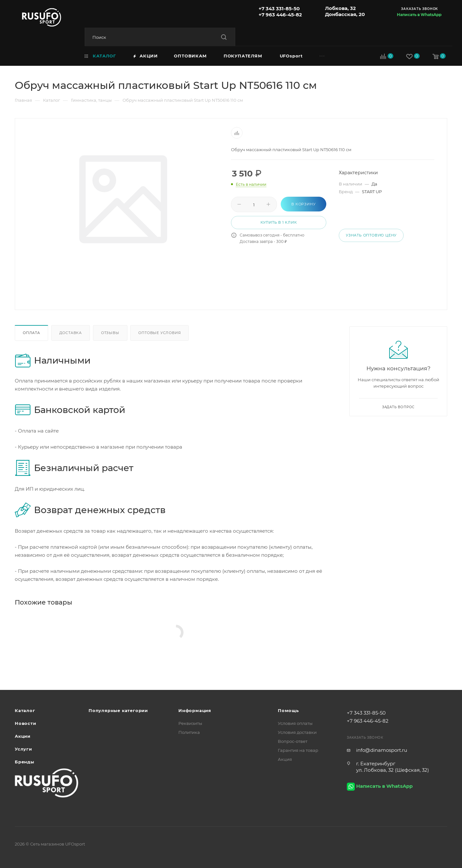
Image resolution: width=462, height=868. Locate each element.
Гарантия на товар (298, 750)
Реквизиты (190, 723)
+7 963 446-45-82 (280, 15)
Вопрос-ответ (293, 741)
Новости (26, 723)
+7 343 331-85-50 (279, 9)
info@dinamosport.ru (382, 750)
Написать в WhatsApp (419, 15)
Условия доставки (297, 732)
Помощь (288, 710)
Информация (195, 710)
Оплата (31, 333)
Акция (285, 759)
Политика (189, 732)
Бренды (25, 762)
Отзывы (110, 333)
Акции (23, 736)
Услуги (23, 749)
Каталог (25, 710)
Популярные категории (118, 710)
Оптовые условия (159, 333)
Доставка (71, 333)
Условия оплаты (295, 723)
